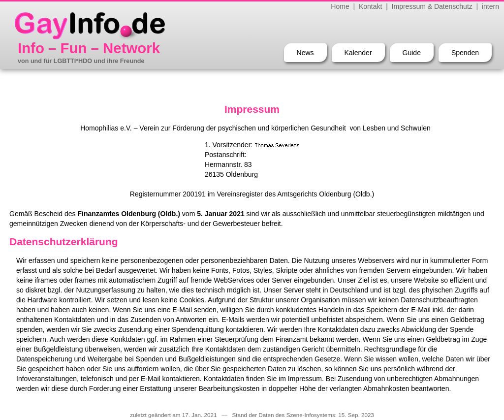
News (305, 53)
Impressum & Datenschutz (432, 6)
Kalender (358, 53)
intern (490, 6)
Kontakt (370, 6)
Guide (412, 53)
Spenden (465, 53)
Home (340, 6)
